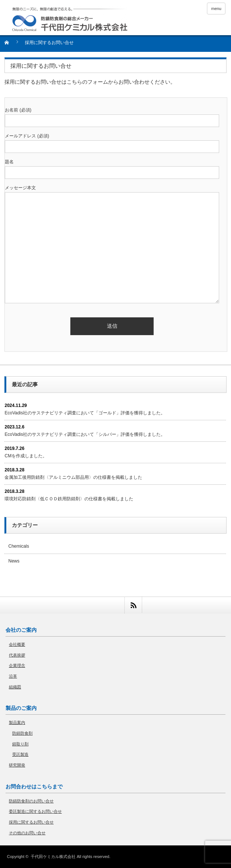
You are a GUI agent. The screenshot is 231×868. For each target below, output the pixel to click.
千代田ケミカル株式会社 (53, 857)
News (14, 561)
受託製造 (20, 754)
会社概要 (17, 644)
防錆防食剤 (22, 733)
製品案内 (17, 722)
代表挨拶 (17, 655)
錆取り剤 (20, 744)
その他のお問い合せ (27, 833)
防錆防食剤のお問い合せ (31, 801)
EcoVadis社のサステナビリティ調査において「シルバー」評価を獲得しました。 (85, 434)
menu (216, 9)
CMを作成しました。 (26, 456)
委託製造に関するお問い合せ (35, 811)
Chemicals (19, 546)
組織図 (15, 687)
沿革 (13, 676)
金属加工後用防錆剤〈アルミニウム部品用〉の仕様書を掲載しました (73, 477)
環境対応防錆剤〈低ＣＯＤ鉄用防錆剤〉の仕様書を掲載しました (69, 499)
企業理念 (17, 665)
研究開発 (17, 765)
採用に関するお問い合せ (31, 822)
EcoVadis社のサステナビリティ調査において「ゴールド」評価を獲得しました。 (85, 413)
